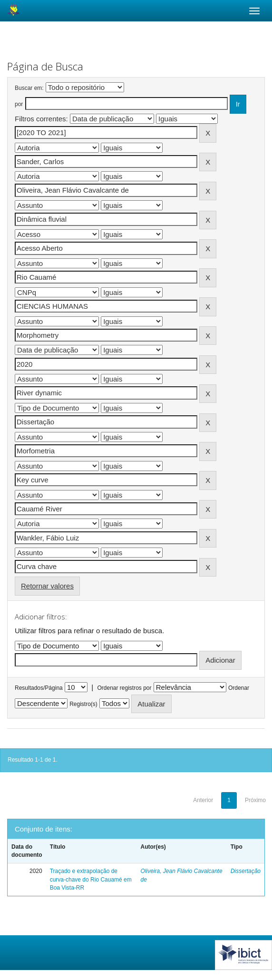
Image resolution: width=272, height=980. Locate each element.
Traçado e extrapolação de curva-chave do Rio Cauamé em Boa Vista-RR (91, 879)
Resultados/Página (39, 688)
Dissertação (246, 871)
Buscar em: (29, 88)
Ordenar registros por (124, 688)
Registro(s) (83, 704)
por (19, 104)
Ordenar (239, 688)
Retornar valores (47, 586)
